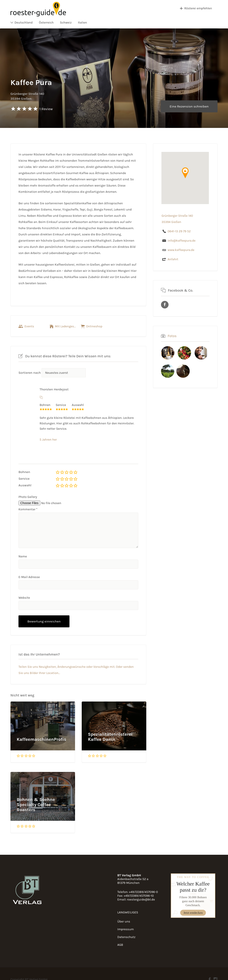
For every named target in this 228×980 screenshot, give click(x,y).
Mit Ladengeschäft (65, 326)
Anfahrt (173, 259)
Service (24, 479)
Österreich (46, 23)
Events (29, 326)
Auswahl (25, 485)
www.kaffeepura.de (181, 250)
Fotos (172, 336)
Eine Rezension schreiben (189, 106)
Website (24, 598)
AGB (120, 945)
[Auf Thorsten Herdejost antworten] (41, 398)
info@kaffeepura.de (182, 241)
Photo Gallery (28, 497)
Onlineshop (94, 326)
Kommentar (28, 509)
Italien (82, 23)
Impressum (126, 929)
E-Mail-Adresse (29, 577)
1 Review (46, 109)
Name (23, 556)
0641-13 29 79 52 (179, 231)
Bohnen (24, 472)
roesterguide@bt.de (141, 899)
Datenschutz (126, 937)
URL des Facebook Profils (165, 305)
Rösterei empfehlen (198, 8)
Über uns (124, 921)
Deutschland (24, 23)
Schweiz (66, 23)
